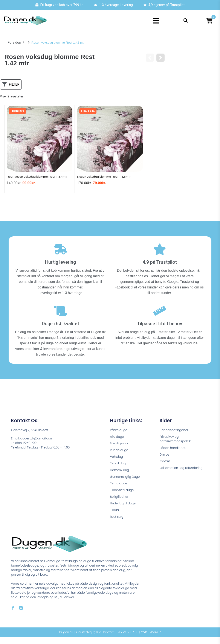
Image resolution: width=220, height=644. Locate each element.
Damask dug (120, 477)
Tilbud (114, 517)
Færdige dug (120, 450)
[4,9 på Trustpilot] (160, 256)
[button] (156, 21)
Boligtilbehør (119, 503)
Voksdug (116, 463)
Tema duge (119, 490)
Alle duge (117, 443)
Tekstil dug (118, 470)
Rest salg (117, 523)
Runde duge (119, 457)
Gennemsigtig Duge (125, 483)
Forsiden (14, 43)
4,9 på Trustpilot (160, 269)
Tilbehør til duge (122, 497)
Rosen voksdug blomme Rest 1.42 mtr (108, 178)
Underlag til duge (123, 510)
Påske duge (119, 437)
